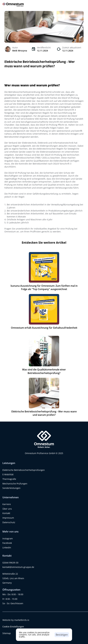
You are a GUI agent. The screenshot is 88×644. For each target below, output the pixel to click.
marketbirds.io (22, 620)
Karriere (7, 504)
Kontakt (6, 513)
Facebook (7, 543)
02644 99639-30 (10, 563)
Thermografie (9, 479)
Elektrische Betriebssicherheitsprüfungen (24, 470)
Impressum (8, 518)
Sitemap (7, 633)
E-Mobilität (8, 474)
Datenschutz (9, 522)
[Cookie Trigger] (13, 627)
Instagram (8, 538)
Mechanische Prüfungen (15, 484)
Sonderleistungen (11, 488)
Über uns (7, 509)
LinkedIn (7, 547)
